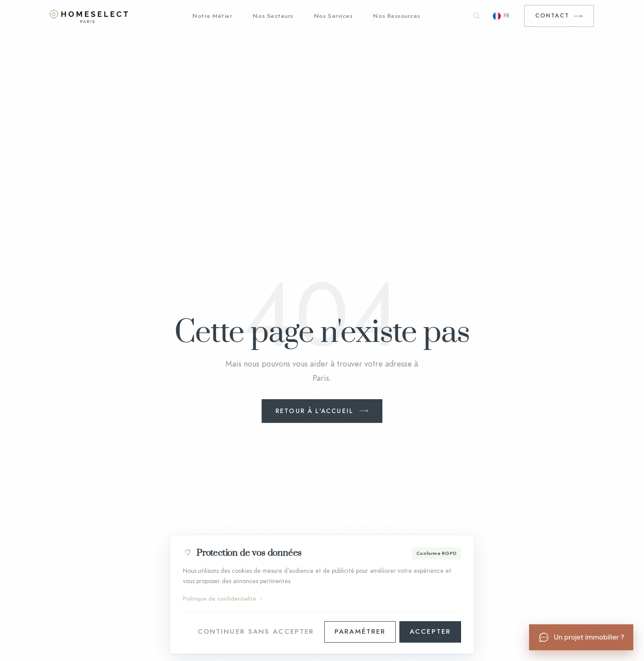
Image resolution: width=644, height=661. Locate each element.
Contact (552, 15)
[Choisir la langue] (504, 16)
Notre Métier (215, 16)
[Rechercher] (477, 16)
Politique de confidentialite (223, 599)
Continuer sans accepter (256, 631)
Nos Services (336, 16)
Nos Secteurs (276, 16)
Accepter (430, 631)
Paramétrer (360, 631)
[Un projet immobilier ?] (581, 637)
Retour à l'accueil (314, 411)
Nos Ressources (400, 16)
